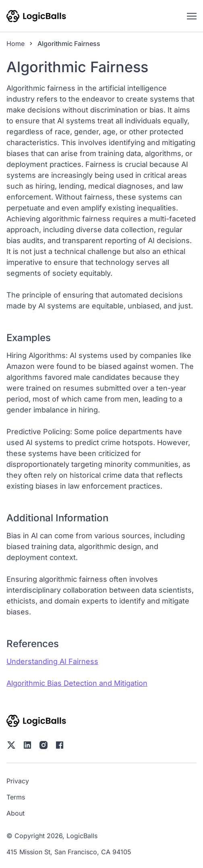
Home (16, 44)
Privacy (18, 781)
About (16, 813)
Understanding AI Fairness (52, 661)
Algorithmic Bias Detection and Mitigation (77, 683)
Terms (16, 797)
